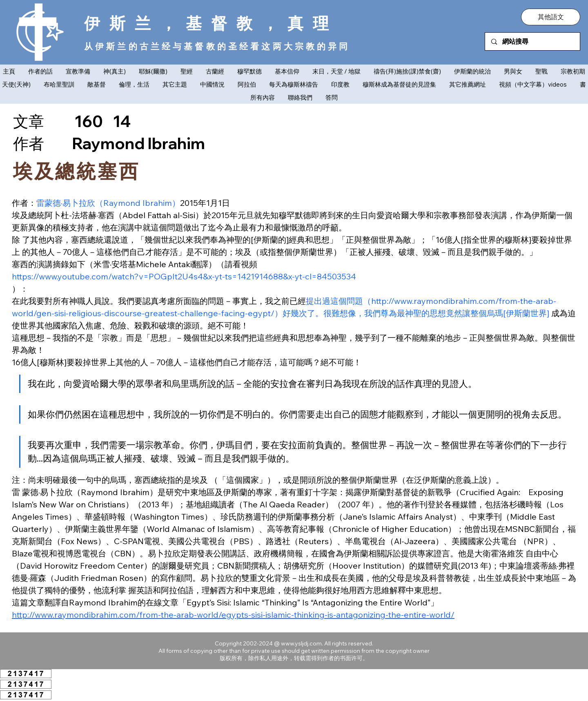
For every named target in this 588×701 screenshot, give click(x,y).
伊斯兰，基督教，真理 (211, 23)
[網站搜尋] (533, 41)
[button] (551, 17)
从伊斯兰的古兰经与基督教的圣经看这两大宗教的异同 (217, 46)
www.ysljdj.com (301, 643)
